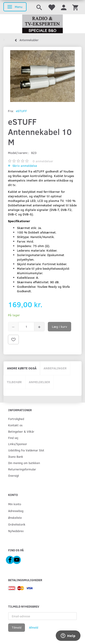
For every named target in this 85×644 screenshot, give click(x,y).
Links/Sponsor (18, 444)
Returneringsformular (22, 469)
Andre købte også (22, 368)
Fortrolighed (16, 419)
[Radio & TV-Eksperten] (42, 24)
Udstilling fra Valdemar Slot (26, 450)
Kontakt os (15, 425)
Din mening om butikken (24, 463)
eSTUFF (21, 111)
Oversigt (14, 475)
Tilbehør (14, 382)
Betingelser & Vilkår (21, 431)
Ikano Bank (16, 456)
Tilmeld (17, 627)
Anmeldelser (39, 382)
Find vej (13, 438)
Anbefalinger (55, 368)
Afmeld (34, 627)
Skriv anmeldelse (24, 166)
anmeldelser (43, 161)
